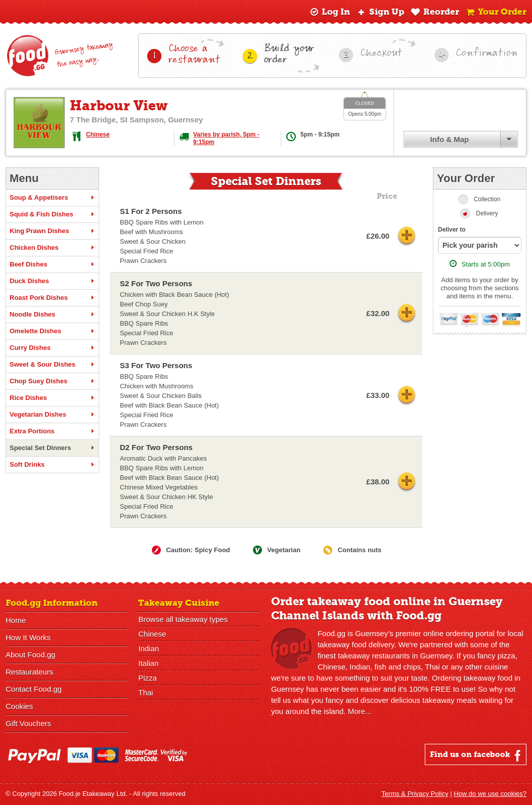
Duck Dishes (52, 281)
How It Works (28, 637)
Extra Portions (52, 431)
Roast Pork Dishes (52, 298)
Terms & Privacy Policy (415, 794)
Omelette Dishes (52, 331)
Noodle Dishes (52, 315)
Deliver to (452, 230)
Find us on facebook (477, 755)
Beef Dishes (52, 264)
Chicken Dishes (52, 248)
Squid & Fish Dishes (52, 214)
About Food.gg (30, 655)
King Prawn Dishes (52, 231)
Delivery (487, 213)
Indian (148, 649)
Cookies (19, 706)
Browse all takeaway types (183, 619)
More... (360, 711)
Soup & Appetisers (52, 198)
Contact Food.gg (34, 689)
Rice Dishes (52, 398)
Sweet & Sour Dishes (52, 365)
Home (16, 620)
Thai (145, 692)
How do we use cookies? (490, 794)
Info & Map (450, 139)
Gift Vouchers (28, 723)
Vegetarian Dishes (52, 415)
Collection (487, 199)
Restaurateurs (29, 672)
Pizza (147, 678)
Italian (148, 663)
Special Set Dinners (52, 448)
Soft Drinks (52, 465)
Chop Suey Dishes (52, 381)
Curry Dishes (52, 348)
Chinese (98, 135)
